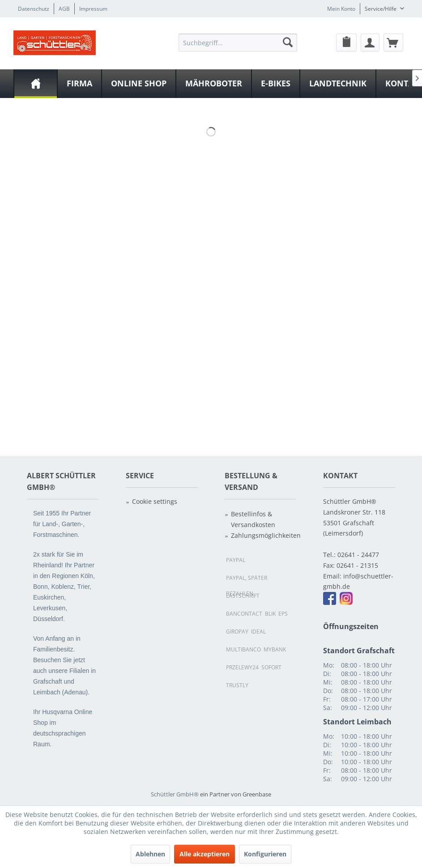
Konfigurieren (265, 854)
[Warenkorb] (393, 43)
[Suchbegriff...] (238, 43)
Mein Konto (341, 9)
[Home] (36, 84)
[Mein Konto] (370, 43)
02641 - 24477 (358, 555)
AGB (64, 9)
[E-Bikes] (276, 84)
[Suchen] (288, 42)
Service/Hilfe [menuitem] (381, 9)
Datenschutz (34, 9)
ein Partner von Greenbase (236, 794)
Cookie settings (155, 501)
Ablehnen (150, 854)
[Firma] (79, 84)
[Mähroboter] (214, 84)
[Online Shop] (139, 84)
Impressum (93, 9)
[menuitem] (238, 42)
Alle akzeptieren (205, 854)
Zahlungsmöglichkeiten (264, 535)
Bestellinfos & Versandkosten (253, 519)
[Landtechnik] (338, 84)
